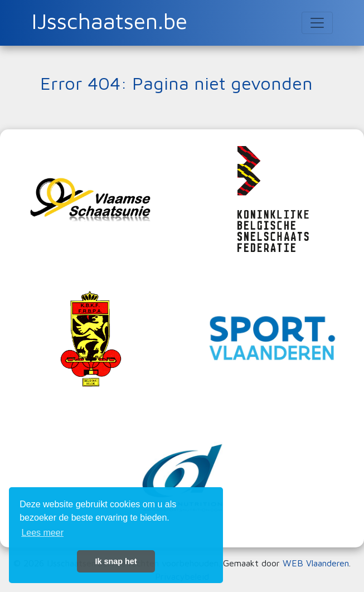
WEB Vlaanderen (316, 563)
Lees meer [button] (42, 533)
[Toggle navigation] (317, 23)
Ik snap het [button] (116, 561)
